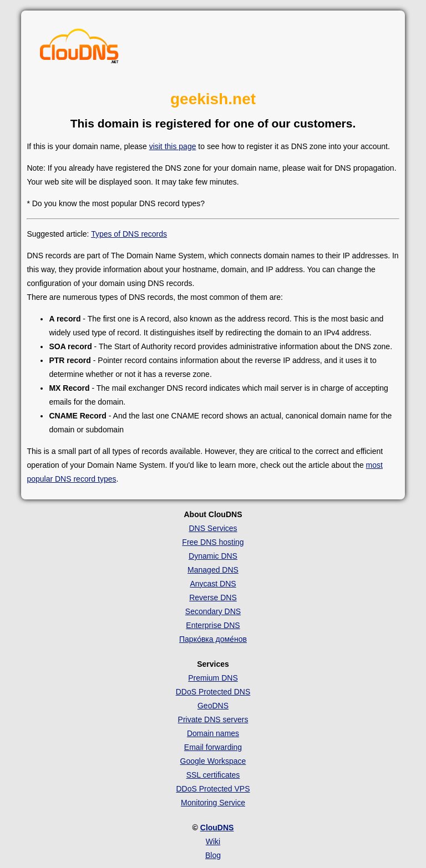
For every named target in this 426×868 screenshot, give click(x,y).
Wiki (213, 841)
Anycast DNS (213, 584)
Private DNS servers (213, 719)
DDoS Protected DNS (213, 692)
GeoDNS (213, 706)
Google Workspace (213, 761)
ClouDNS (217, 828)
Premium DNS (213, 678)
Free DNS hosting (213, 542)
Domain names (213, 733)
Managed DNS (213, 570)
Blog (213, 855)
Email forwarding (213, 747)
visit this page (173, 146)
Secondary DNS (213, 611)
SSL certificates (213, 775)
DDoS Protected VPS (213, 789)
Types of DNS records (129, 234)
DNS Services (213, 528)
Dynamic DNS (213, 556)
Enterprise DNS (213, 625)
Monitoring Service (213, 803)
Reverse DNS (213, 598)
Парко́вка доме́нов (213, 639)
